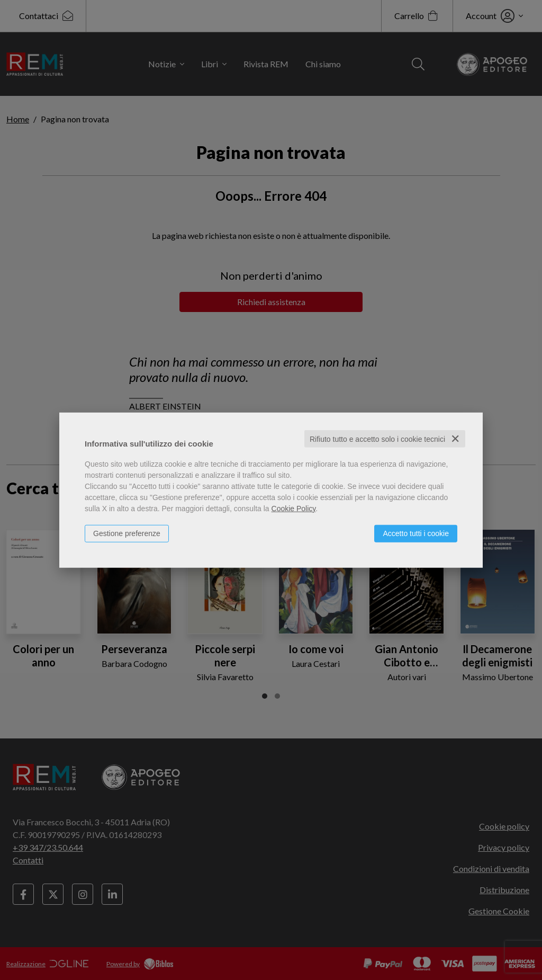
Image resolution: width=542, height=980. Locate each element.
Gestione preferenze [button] (127, 533)
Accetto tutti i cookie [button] (416, 533)
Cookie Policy (294, 508)
